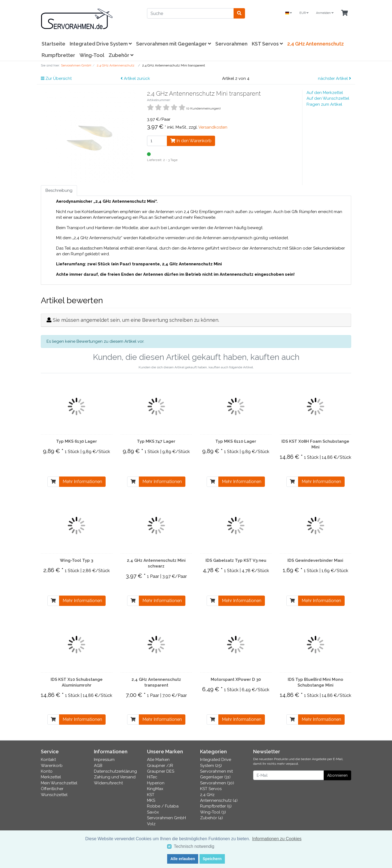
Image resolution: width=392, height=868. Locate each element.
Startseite (53, 44)
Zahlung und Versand (115, 777)
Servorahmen (231, 44)
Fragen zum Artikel (324, 104)
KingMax (155, 789)
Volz (151, 824)
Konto (47, 771)
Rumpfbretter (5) (216, 806)
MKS (151, 800)
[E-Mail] (289, 775)
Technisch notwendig (194, 846)
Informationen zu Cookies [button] (277, 839)
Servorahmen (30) (217, 783)
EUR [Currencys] (304, 13)
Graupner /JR (160, 766)
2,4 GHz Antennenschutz (316, 44)
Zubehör (121, 55)
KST (151, 795)
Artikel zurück (135, 78)
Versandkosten (213, 127)
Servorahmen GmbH (166, 818)
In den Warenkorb (191, 141)
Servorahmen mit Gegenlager (174, 44)
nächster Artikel (335, 78)
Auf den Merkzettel (325, 93)
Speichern (212, 859)
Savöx (153, 812)
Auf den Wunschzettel (328, 98)
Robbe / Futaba (163, 806)
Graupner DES (161, 771)
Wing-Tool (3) (213, 812)
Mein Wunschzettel (59, 783)
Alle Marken (158, 760)
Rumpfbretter (58, 55)
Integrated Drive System (101, 44)
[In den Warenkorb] (53, 482)
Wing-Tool (92, 55)
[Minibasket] (344, 13)
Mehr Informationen (82, 482)
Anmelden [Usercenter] (325, 13)
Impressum (104, 760)
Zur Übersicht (56, 78)
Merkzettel (51, 777)
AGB (98, 766)
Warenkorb (52, 766)
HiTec (152, 777)
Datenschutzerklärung (115, 771)
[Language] (289, 13)
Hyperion (156, 783)
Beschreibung (59, 190)
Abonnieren (337, 775)
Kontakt (48, 760)
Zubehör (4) (212, 818)
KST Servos (267, 44)
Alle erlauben (183, 859)
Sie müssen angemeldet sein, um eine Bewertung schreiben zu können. (136, 320)
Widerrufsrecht (108, 783)
